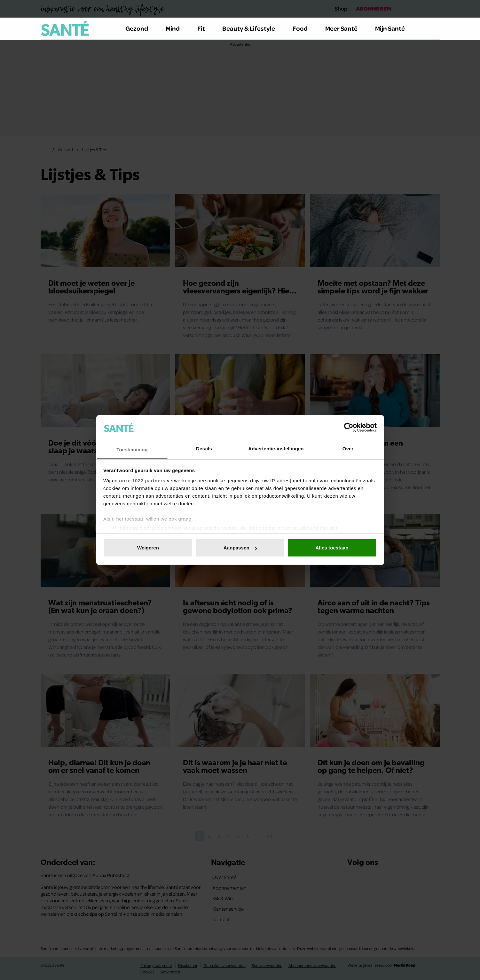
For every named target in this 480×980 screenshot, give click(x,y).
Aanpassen (240, 548)
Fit (205, 28)
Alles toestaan (332, 548)
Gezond (140, 28)
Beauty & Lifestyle (252, 28)
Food (304, 28)
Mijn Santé (395, 28)
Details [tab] (204, 449)
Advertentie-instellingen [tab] (276, 449)
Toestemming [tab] (132, 450)
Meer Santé (345, 28)
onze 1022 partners (142, 481)
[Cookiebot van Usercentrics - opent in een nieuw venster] (349, 427)
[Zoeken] (435, 29)
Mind (176, 28)
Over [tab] (348, 449)
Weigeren (148, 548)
